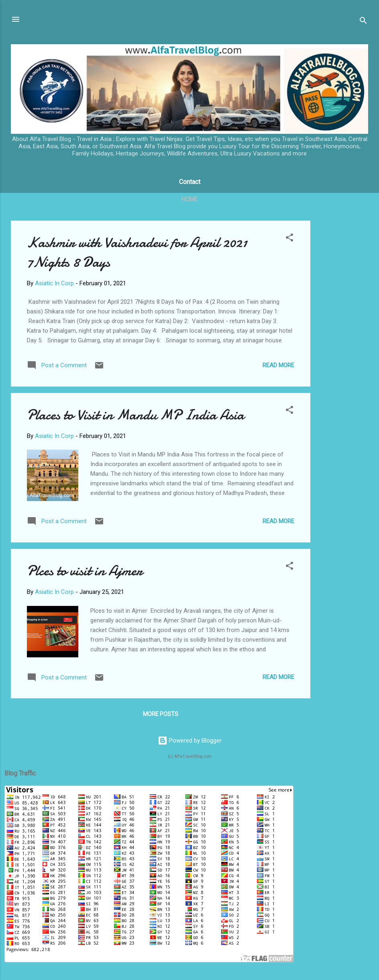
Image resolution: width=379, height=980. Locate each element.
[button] (289, 239)
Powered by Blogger (190, 741)
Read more (278, 365)
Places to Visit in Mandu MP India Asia (136, 415)
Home (189, 199)
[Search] (363, 22)
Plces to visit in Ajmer (85, 571)
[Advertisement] (342, 341)
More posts (161, 714)
